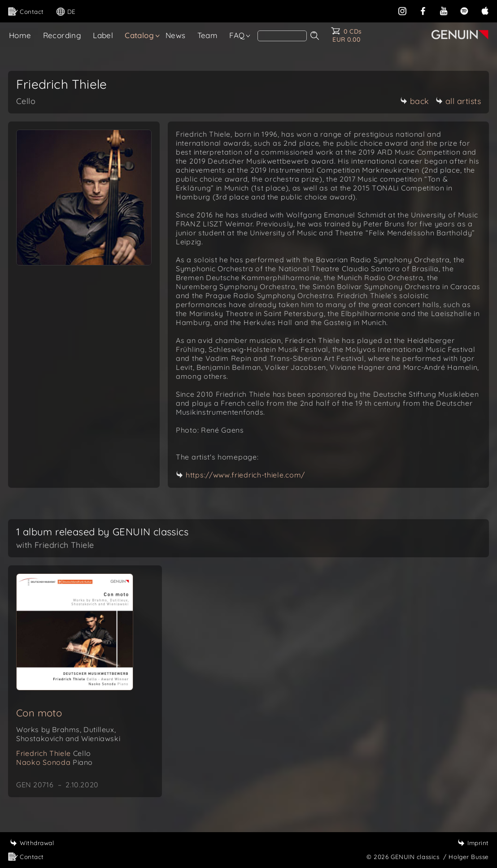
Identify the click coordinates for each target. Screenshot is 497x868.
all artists (458, 101)
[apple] (485, 10)
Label (103, 35)
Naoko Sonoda (54, 762)
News (176, 35)
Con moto (39, 713)
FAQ (237, 35)
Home (20, 35)
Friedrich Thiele (54, 753)
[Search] (282, 36)
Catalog (139, 35)
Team (208, 35)
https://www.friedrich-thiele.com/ (245, 475)
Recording (62, 35)
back (415, 101)
